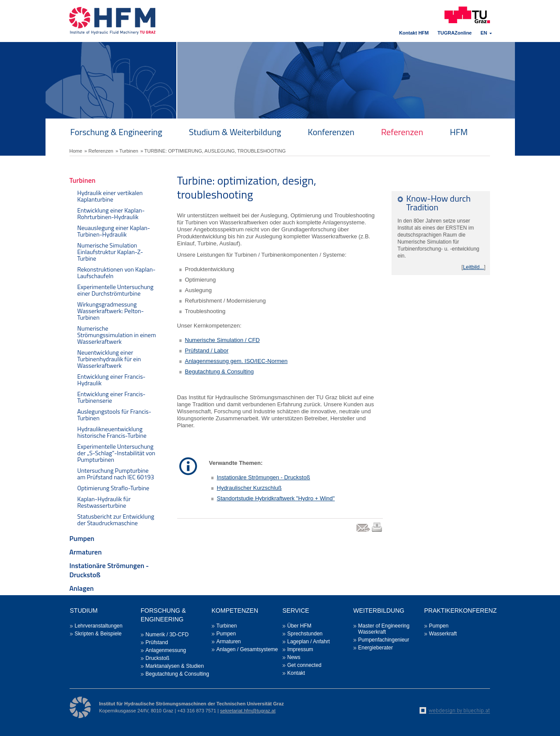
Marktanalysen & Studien (175, 666)
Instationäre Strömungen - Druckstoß (109, 570)
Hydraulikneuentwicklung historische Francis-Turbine (112, 432)
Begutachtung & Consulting (220, 371)
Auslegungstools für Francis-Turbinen (114, 415)
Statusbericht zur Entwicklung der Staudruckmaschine (116, 520)
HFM (459, 132)
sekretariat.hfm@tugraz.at (248, 711)
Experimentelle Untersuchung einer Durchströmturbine (115, 290)
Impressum (300, 649)
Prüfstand (157, 642)
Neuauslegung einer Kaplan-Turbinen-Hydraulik (114, 231)
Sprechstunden (305, 634)
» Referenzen (99, 151)
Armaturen (86, 552)
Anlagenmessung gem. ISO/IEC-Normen (236, 361)
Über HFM (299, 626)
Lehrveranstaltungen (99, 626)
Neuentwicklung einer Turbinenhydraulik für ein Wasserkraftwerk (109, 359)
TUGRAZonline (455, 33)
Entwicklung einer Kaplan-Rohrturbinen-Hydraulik (111, 213)
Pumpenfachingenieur (384, 640)
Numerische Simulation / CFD (222, 340)
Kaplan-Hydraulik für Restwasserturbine (104, 502)
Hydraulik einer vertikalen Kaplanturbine (110, 196)
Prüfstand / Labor (207, 351)
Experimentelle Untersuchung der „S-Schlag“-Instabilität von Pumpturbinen (116, 453)
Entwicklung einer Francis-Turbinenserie (112, 397)
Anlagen (82, 588)
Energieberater (376, 648)
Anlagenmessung (166, 650)
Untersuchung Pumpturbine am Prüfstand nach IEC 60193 (116, 474)
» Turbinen (127, 151)
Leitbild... (473, 267)
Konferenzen (331, 132)
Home (76, 151)
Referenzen (402, 132)
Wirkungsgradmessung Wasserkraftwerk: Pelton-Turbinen (111, 311)
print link (377, 532)
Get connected (304, 665)
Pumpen (82, 538)
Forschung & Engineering (116, 132)
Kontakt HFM (414, 33)
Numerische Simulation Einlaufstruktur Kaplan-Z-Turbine (110, 252)
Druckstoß (158, 658)
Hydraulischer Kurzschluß (249, 488)
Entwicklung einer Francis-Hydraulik (112, 380)
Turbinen (83, 180)
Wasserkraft (443, 634)
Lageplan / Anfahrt (309, 642)
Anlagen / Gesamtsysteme (247, 649)
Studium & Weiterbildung (235, 132)
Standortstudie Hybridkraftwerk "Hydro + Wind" (276, 498)
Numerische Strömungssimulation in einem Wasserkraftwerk (117, 335)
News (294, 657)
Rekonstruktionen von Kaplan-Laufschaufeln (117, 272)
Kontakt (296, 673)
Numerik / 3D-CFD (167, 635)
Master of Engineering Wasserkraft (384, 629)
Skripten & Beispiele (98, 634)
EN (484, 33)
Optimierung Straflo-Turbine (114, 488)
